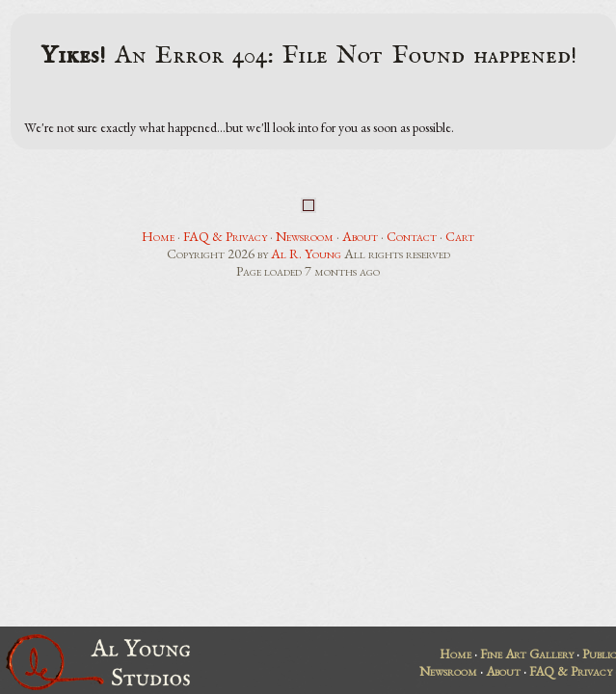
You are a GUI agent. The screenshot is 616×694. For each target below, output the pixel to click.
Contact (412, 236)
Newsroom (305, 236)
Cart (460, 236)
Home (158, 236)
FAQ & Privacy (225, 236)
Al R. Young (306, 254)
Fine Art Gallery (527, 654)
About (360, 236)
